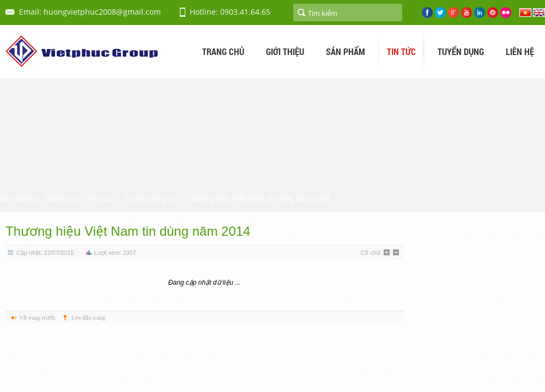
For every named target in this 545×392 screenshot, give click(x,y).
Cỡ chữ (370, 253)
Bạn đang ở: (21, 199)
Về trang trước (38, 317)
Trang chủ (61, 199)
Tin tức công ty (149, 199)
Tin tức (100, 199)
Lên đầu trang (88, 317)
